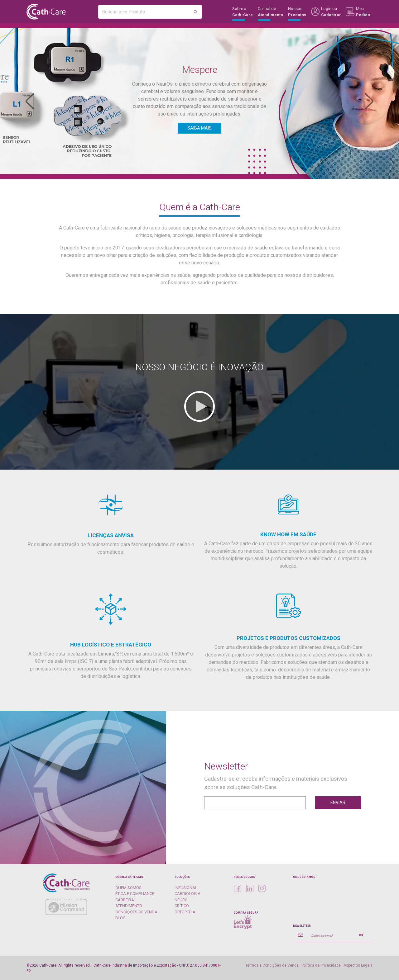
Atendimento (129, 906)
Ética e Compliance (135, 894)
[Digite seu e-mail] (329, 935)
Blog (120, 918)
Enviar (338, 802)
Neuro (181, 900)
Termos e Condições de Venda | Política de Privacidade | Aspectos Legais (309, 965)
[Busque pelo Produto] (144, 12)
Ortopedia (185, 912)
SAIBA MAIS (199, 128)
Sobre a (243, 14)
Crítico (182, 906)
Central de (270, 14)
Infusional (186, 888)
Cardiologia (187, 894)
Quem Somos (128, 888)
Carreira (125, 900)
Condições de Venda (136, 912)
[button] (30, 101)
